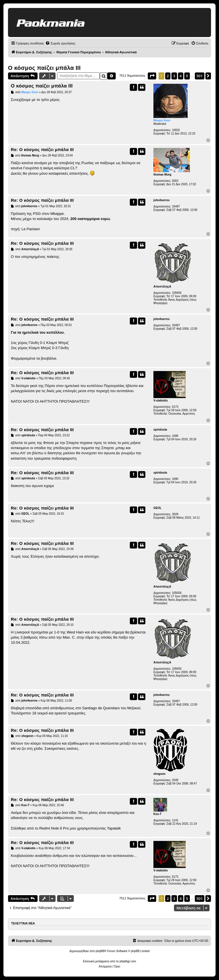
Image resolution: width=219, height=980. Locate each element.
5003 (175, 181)
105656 (177, 293)
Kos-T (157, 814)
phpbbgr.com (128, 961)
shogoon (159, 774)
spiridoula (160, 430)
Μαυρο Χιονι (162, 120)
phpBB (100, 951)
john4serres (162, 200)
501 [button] (200, 76)
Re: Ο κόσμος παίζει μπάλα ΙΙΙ (42, 149)
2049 (175, 780)
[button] (152, 76)
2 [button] (168, 76)
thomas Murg (162, 175)
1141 (175, 820)
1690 (175, 436)
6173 (175, 407)
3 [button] (174, 76)
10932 (176, 130)
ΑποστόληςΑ (162, 287)
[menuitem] (60, 43)
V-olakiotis (161, 401)
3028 (175, 514)
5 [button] (187, 76)
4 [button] (181, 76)
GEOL (157, 508)
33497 (176, 206)
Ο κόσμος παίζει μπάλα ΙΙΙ (44, 68)
